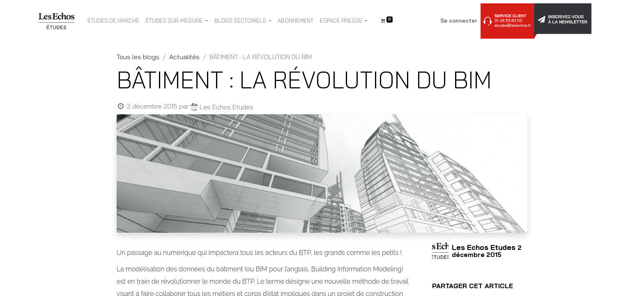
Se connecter (459, 21)
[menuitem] (113, 21)
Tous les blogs (138, 57)
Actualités (184, 57)
